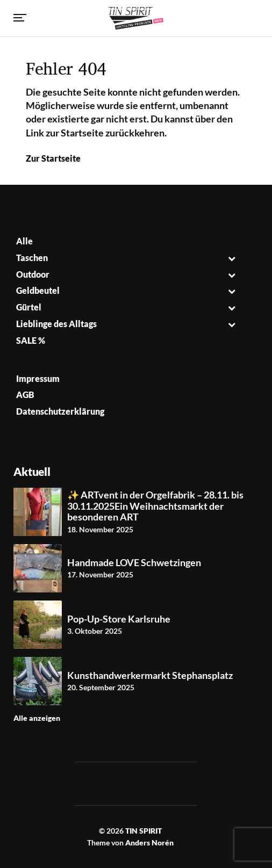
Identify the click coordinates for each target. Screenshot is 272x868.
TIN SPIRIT (144, 831)
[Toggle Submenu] (232, 258)
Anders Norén (149, 842)
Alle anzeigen (37, 718)
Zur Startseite (53, 158)
